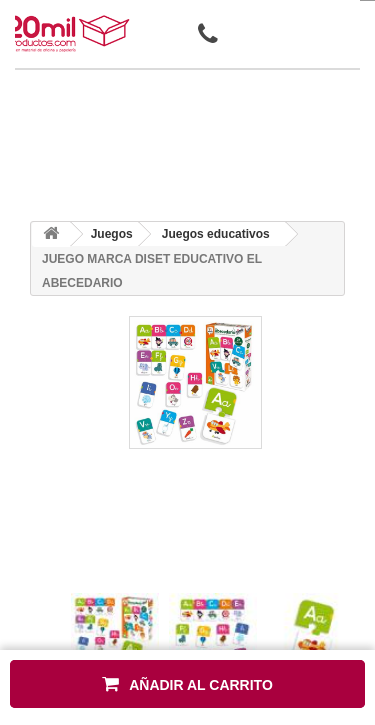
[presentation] (78, 575)
